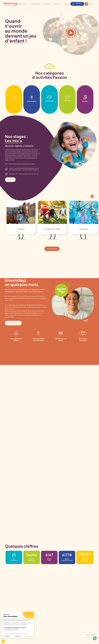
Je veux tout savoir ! (13, 323)
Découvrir (10, 180)
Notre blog (57, 4)
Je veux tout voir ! (52, 249)
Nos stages (23, 4)
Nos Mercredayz (35, 4)
